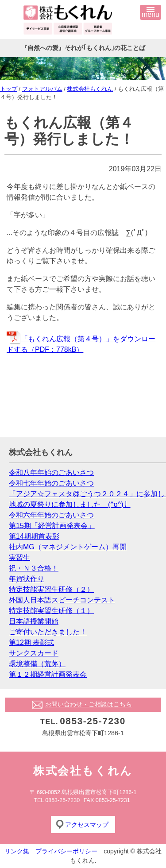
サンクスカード (34, 653)
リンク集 (17, 851)
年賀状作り (27, 579)
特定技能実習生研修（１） (51, 611)
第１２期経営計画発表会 (48, 674)
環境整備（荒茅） (37, 664)
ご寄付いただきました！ (48, 632)
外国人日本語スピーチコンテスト (62, 600)
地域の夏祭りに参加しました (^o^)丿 (70, 504)
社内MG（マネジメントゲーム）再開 (68, 547)
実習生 (19, 557)
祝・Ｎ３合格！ (34, 568)
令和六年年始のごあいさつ (51, 515)
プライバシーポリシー (66, 851)
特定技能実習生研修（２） (51, 589)
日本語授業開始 (34, 621)
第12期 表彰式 (31, 642)
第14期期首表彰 (34, 536)
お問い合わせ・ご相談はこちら (89, 704)
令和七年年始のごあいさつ (51, 483)
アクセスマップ (87, 825)
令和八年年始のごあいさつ (51, 473)
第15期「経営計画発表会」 (52, 526)
